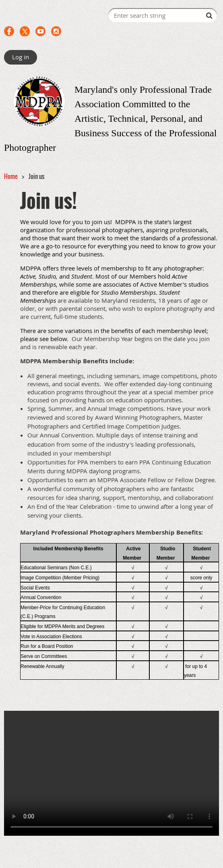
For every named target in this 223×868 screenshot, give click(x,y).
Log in (21, 57)
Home (11, 176)
